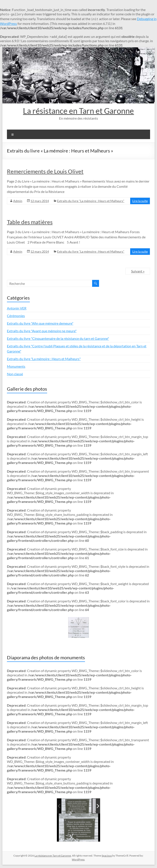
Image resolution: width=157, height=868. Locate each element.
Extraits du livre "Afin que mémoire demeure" (40, 323)
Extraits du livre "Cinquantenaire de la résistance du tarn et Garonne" (58, 338)
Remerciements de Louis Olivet (45, 171)
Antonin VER (17, 308)
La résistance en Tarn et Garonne (78, 111)
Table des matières (30, 222)
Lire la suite (140, 201)
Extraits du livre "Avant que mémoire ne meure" (42, 331)
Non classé (15, 374)
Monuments (16, 366)
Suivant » (138, 271)
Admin (18, 201)
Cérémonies (16, 316)
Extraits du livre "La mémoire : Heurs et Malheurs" (91, 201)
